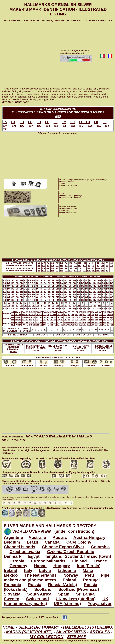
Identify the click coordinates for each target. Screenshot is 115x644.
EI (83, 122)
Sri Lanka (85, 594)
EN (14, 126)
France (100, 561)
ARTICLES (100, 632)
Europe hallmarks (48, 561)
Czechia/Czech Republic (71, 552)
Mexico (11, 575)
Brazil (32, 542)
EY (107, 126)
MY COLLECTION (47, 637)
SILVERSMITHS (71, 632)
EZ (5, 129)
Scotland (43, 589)
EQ (39, 126)
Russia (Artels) (63, 585)
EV (81, 126)
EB (22, 122)
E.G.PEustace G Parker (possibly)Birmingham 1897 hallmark (70, 196)
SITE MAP (77, 637)
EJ (88, 122)
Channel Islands (19, 547)
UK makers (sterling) (76, 599)
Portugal (91, 580)
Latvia (45, 570)
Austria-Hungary (89, 537)
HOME (9, 627)
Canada (52, 542)
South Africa (39, 594)
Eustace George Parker (68, 208)
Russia (35, 585)
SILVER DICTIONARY (39, 627)
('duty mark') (73, 508)
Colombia (100, 547)
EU (73, 126)
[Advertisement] (30, 57)
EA (13, 122)
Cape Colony (79, 542)
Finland (79, 561)
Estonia (17, 561)
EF (56, 122)
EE (47, 122)
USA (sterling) (67, 604)
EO (22, 126)
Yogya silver (100, 604)
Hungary (62, 566)
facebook (58, 617)
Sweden (12, 599)
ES (56, 126)
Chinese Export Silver (63, 547)
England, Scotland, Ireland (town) (79, 556)
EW (90, 126)
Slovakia (12, 594)
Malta (88, 570)
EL (105, 122)
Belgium (12, 542)
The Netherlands (41, 575)
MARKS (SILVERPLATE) (29, 632)
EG (64, 122)
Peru (90, 575)
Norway (71, 575)
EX (99, 126)
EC (30, 122)
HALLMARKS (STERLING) (88, 627)
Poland (70, 580)
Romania (12, 585)
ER (48, 126)
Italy (28, 570)
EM (5, 126)
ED (39, 122)
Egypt (34, 556)
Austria (60, 537)
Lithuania (67, 570)
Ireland (11, 570)
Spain (64, 594)
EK (96, 122)
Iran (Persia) (89, 566)
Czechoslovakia (25, 552)
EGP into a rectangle (67, 206)
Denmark (13, 556)
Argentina (13, 537)
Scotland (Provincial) (79, 589)
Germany (18, 566)
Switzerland (37, 599)
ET (65, 126)
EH (73, 122)
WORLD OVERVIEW (32, 531)
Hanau (40, 566)
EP (31, 126)
